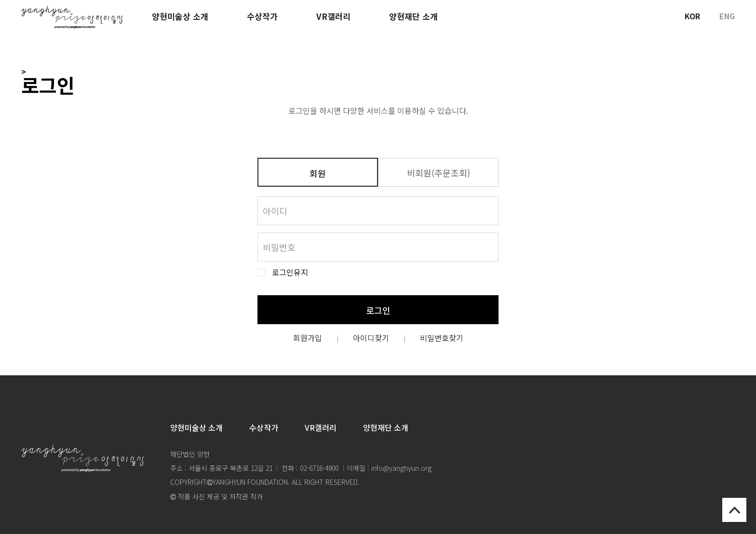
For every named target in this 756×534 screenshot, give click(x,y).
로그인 (378, 310)
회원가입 (308, 338)
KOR (692, 16)
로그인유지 (290, 272)
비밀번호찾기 (442, 338)
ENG (727, 16)
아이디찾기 (371, 338)
